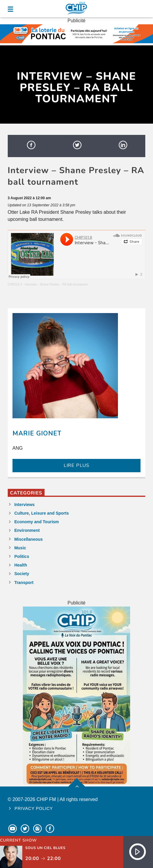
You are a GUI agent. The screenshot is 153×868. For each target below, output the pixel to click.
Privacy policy (34, 808)
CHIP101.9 (15, 284)
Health (21, 565)
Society (22, 574)
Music (20, 548)
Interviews (24, 505)
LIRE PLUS (76, 465)
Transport (24, 583)
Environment (27, 530)
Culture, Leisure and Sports (42, 513)
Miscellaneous (29, 539)
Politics (22, 556)
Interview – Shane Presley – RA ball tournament (56, 284)
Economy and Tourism (37, 522)
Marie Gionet (37, 433)
